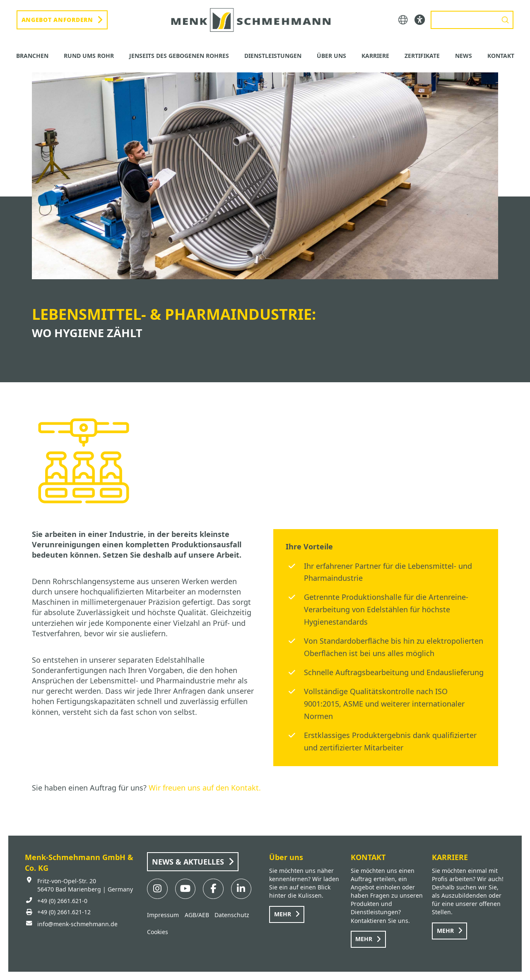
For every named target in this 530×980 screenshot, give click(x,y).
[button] (403, 20)
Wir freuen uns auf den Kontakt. (205, 788)
